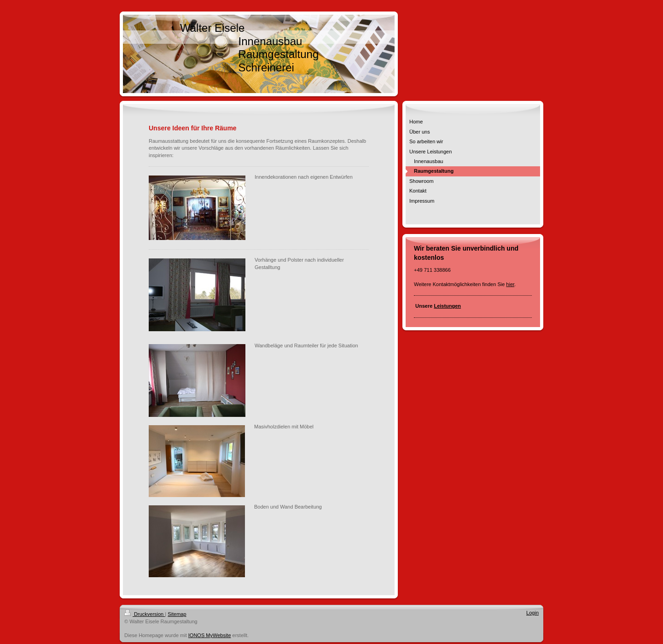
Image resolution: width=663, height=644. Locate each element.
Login (532, 613)
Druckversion (145, 614)
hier (510, 284)
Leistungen (447, 306)
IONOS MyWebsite (210, 635)
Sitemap (177, 614)
